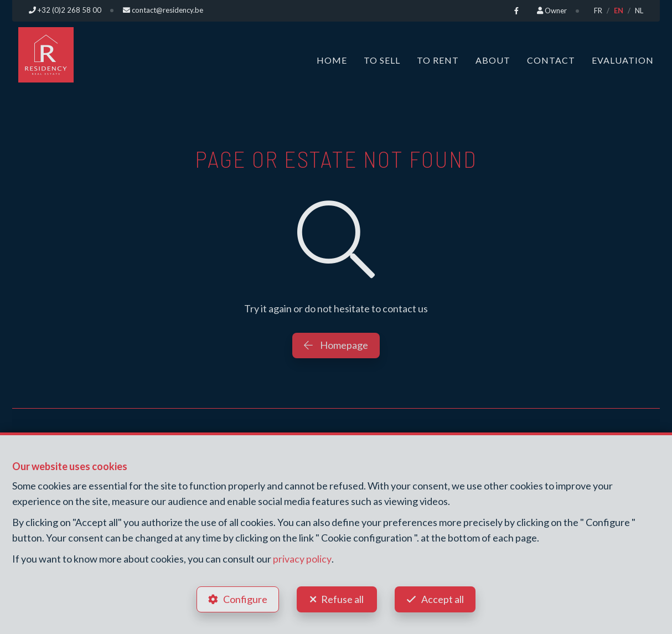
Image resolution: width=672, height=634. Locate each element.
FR (598, 11)
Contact (551, 60)
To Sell (382, 60)
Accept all (443, 599)
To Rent (438, 60)
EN (619, 11)
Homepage (336, 344)
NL (639, 11)
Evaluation (623, 60)
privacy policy (302, 559)
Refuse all (342, 599)
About (493, 60)
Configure (245, 599)
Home (332, 60)
